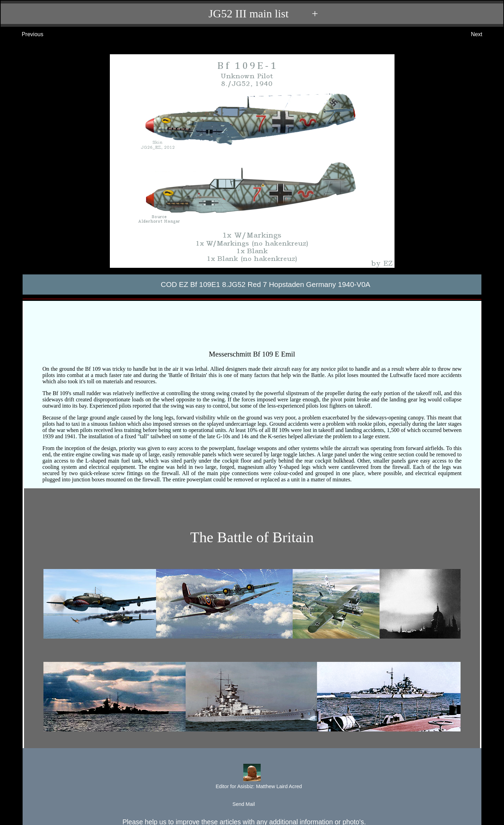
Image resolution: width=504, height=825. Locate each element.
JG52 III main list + (255, 14)
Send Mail (251, 804)
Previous (26, 34)
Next (484, 34)
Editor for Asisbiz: (252, 777)
